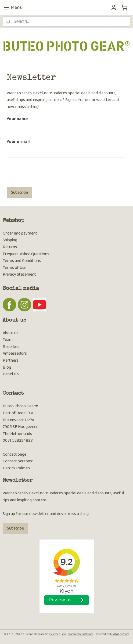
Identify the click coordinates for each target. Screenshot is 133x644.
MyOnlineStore (120, 634)
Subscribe (19, 193)
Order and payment (20, 233)
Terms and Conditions (22, 261)
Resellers (11, 347)
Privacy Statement (19, 274)
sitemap (55, 634)
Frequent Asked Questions (26, 254)
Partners (11, 360)
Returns (10, 247)
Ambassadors (15, 353)
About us (10, 333)
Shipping (10, 240)
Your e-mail (18, 142)
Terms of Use (15, 268)
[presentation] (48, 172)
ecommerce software (80, 634)
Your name (17, 119)
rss (64, 634)
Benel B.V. (11, 374)
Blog (7, 367)
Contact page (15, 454)
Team (8, 340)
